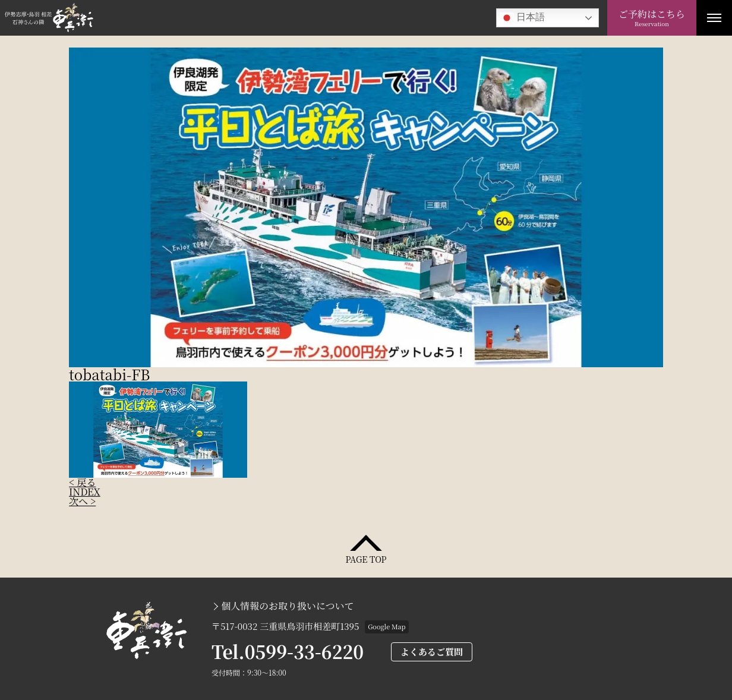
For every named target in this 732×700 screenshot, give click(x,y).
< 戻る (82, 482)
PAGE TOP (366, 558)
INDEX (85, 492)
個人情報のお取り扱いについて (288, 606)
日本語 (522, 18)
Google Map (386, 626)
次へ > (82, 501)
